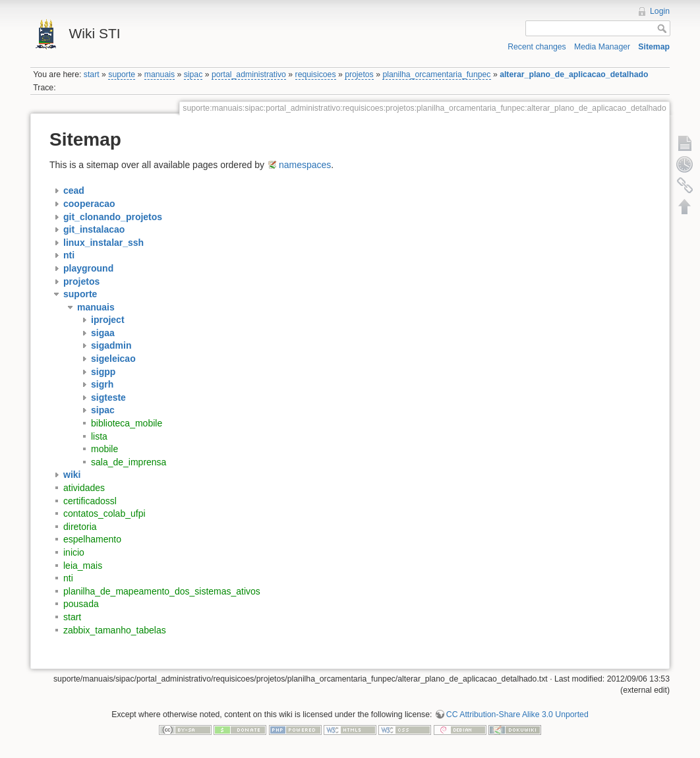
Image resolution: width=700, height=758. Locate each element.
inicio (74, 552)
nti (68, 578)
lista (99, 436)
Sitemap (654, 47)
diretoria (80, 527)
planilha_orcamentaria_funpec (436, 74)
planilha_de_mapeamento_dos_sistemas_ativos (162, 591)
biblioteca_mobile (127, 423)
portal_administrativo (249, 74)
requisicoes (316, 74)
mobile (104, 449)
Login (660, 11)
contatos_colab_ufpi (104, 513)
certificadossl (90, 501)
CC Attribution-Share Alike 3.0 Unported (517, 714)
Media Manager (602, 47)
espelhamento (92, 539)
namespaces (305, 165)
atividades (84, 488)
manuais (160, 74)
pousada (81, 604)
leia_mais (83, 566)
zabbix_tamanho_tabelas (115, 630)
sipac (193, 74)
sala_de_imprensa (129, 462)
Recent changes (537, 47)
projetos (359, 74)
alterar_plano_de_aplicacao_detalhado (574, 74)
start (92, 74)
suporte (122, 74)
